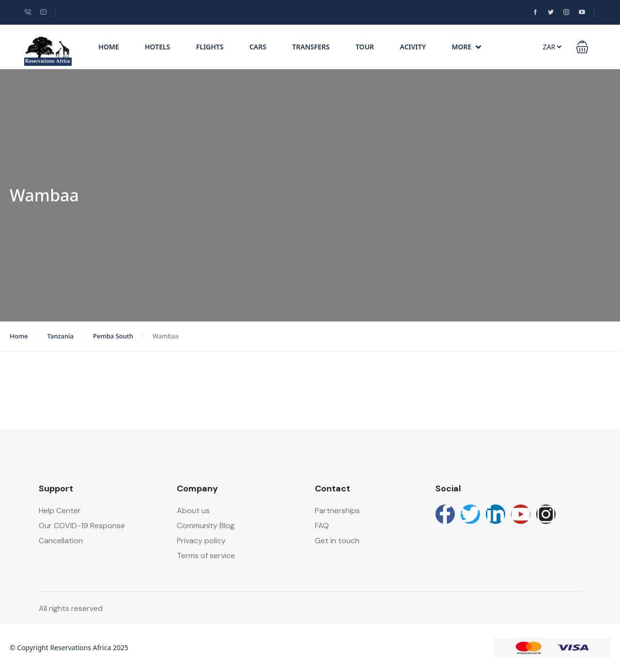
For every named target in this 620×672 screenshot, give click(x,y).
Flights (210, 47)
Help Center (60, 511)
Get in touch (337, 541)
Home (108, 47)
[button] (582, 47)
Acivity (413, 47)
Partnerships (337, 511)
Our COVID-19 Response (82, 526)
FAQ (322, 526)
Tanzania (60, 336)
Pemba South (113, 336)
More (467, 47)
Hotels (157, 47)
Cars (258, 47)
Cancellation (61, 541)
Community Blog (206, 526)
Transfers (311, 47)
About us (193, 511)
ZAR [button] (552, 47)
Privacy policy (201, 541)
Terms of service (206, 556)
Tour (365, 47)
